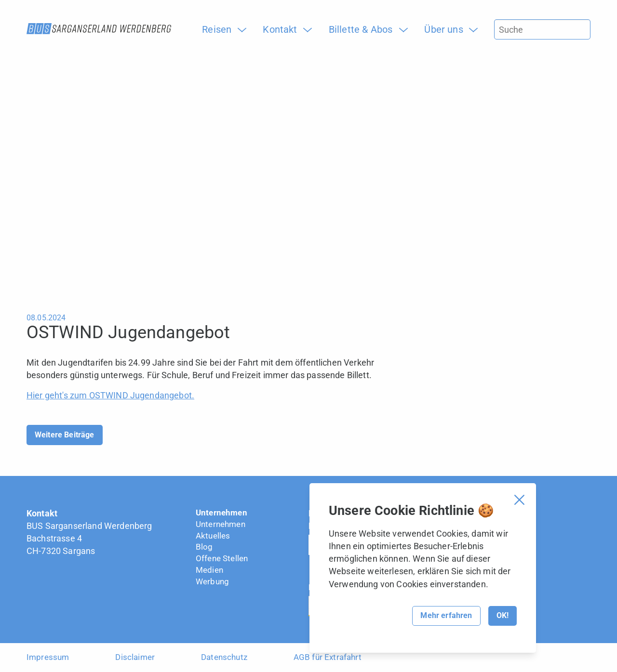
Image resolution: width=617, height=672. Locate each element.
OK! (503, 615)
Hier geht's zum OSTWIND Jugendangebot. (110, 395)
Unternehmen (221, 513)
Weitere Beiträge (65, 435)
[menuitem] (220, 29)
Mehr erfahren (446, 615)
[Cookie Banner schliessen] (519, 500)
